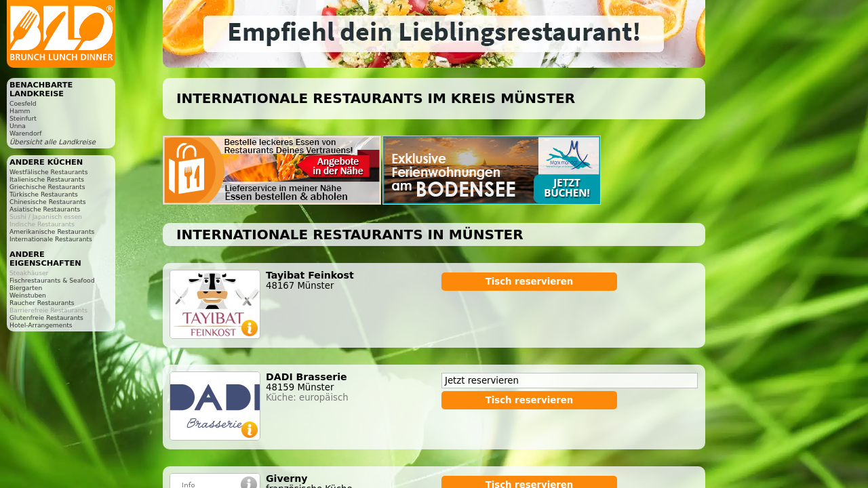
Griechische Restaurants (47, 187)
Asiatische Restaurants (45, 209)
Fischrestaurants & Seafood (52, 280)
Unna (18, 126)
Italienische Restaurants (47, 179)
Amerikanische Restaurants (52, 231)
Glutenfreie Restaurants (46, 318)
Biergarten (26, 288)
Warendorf (25, 133)
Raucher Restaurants (42, 303)
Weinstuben (28, 295)
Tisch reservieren (530, 282)
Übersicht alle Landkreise (53, 142)
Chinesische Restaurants (48, 202)
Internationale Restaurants (51, 239)
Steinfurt (23, 118)
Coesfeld (23, 103)
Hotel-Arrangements (41, 325)
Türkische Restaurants (44, 194)
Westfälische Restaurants (48, 172)
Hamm (20, 111)
